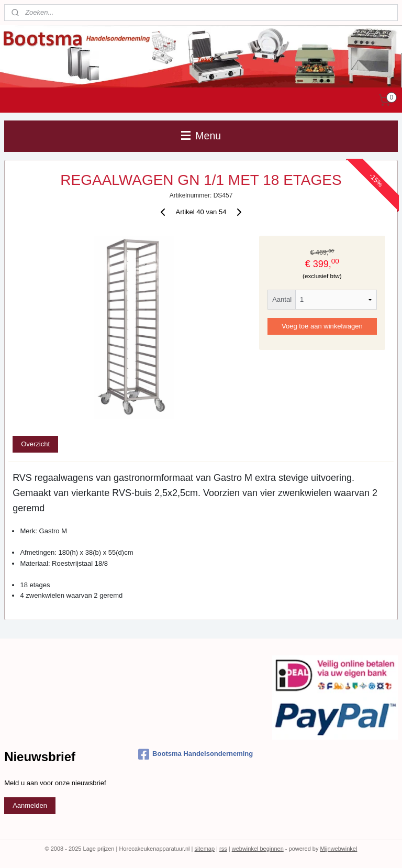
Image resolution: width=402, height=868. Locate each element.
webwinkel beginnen (258, 849)
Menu (201, 136)
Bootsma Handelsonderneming (196, 754)
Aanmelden (30, 805)
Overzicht (35, 444)
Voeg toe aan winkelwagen (322, 326)
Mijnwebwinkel (338, 849)
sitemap (205, 849)
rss (223, 849)
